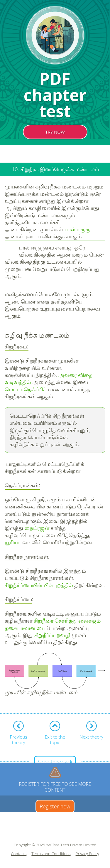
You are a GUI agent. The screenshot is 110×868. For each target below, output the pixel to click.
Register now (55, 806)
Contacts (19, 854)
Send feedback (55, 762)
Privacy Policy (87, 854)
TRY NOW (55, 132)
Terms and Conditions (51, 854)
